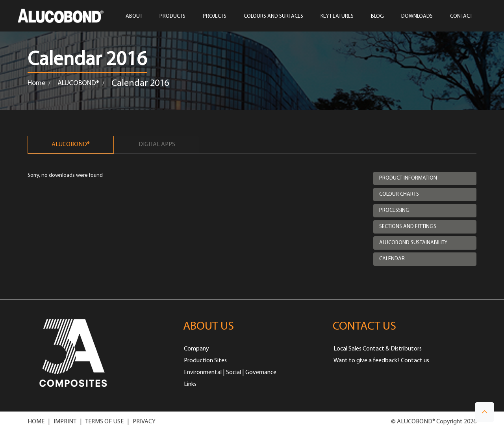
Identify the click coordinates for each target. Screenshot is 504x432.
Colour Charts (399, 194)
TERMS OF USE (104, 422)
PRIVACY (144, 422)
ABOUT (134, 17)
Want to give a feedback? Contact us (381, 361)
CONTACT (461, 17)
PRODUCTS (172, 17)
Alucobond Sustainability (413, 243)
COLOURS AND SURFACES (273, 17)
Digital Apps (157, 145)
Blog (377, 17)
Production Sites (205, 361)
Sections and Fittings (408, 227)
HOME (36, 422)
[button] (485, 412)
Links (190, 384)
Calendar (392, 259)
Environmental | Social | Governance (230, 373)
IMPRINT (65, 422)
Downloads (417, 17)
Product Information (408, 178)
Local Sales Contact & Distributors (378, 349)
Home (36, 83)
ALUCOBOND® (78, 83)
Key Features (337, 17)
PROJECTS (215, 17)
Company (196, 349)
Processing (394, 210)
